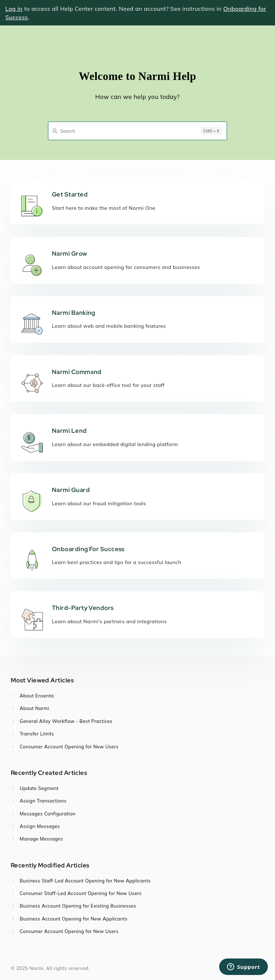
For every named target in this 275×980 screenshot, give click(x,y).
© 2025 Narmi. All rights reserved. (50, 968)
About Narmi (35, 708)
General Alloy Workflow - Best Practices (66, 721)
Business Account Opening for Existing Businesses (78, 906)
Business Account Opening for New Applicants (74, 919)
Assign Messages (40, 826)
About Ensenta (37, 696)
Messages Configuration (48, 814)
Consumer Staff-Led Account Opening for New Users (81, 893)
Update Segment (39, 788)
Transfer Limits (37, 734)
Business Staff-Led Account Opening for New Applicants (85, 881)
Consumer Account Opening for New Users (69, 747)
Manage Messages (41, 839)
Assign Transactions (43, 801)
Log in (14, 9)
